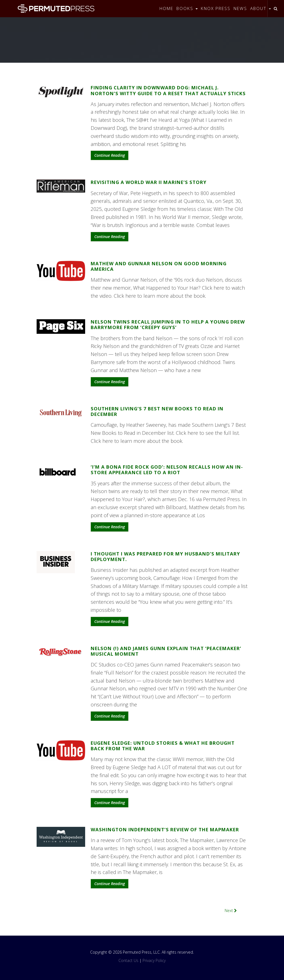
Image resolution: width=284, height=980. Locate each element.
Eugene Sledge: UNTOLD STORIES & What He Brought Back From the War (163, 746)
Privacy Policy (154, 960)
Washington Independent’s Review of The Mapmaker (165, 829)
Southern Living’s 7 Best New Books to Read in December (157, 411)
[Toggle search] (276, 9)
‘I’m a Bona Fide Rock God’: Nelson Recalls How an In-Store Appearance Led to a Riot (167, 470)
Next (231, 910)
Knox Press (216, 8)
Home (166, 8)
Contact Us (128, 960)
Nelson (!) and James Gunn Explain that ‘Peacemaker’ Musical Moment (166, 651)
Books (187, 8)
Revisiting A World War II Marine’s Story (149, 182)
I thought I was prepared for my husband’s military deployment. (165, 556)
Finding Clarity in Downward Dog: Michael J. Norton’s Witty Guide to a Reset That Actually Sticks (168, 90)
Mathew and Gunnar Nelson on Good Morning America (159, 266)
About (261, 8)
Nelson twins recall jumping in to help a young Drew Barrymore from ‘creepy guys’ (168, 324)
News (240, 8)
